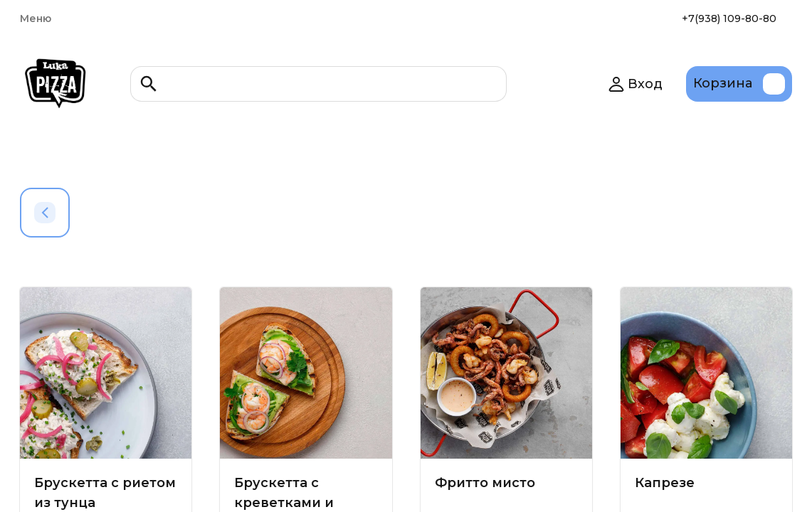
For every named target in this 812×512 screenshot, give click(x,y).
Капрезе (665, 483)
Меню (36, 18)
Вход (635, 84)
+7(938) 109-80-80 (729, 18)
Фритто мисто (485, 483)
